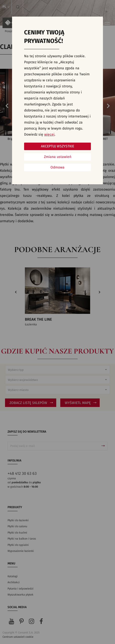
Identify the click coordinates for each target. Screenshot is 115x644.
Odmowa (57, 167)
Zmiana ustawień (58, 157)
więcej (49, 135)
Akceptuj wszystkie (57, 146)
